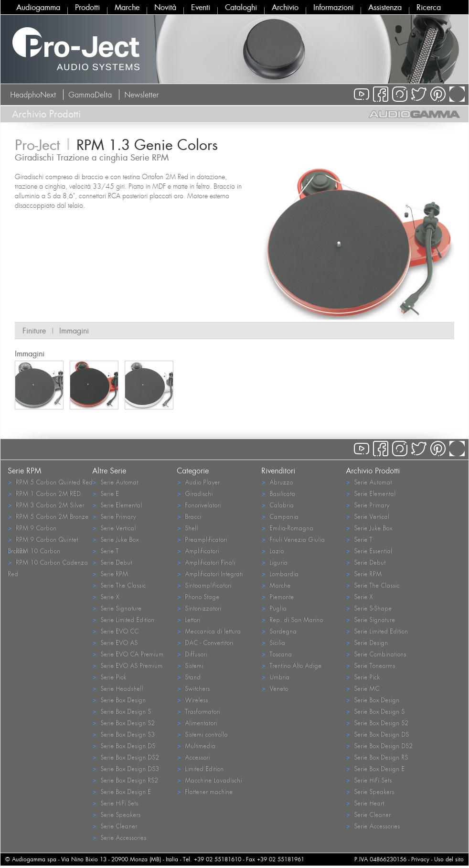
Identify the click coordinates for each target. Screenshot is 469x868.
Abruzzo (277, 482)
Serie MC (362, 688)
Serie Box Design (119, 700)
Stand (189, 677)
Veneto (275, 688)
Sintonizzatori (199, 608)
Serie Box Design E (122, 791)
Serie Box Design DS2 (126, 757)
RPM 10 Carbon (34, 551)
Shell (187, 528)
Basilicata (278, 493)
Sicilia (273, 642)
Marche (127, 7)
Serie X (106, 596)
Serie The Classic (119, 585)
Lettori (188, 619)
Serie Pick (109, 677)
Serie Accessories (119, 837)
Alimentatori (197, 723)
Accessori (193, 757)
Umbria (275, 677)
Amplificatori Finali (206, 562)
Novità (165, 7)
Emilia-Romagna (287, 528)
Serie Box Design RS (377, 757)
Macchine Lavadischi (209, 780)
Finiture (34, 331)
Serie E (106, 493)
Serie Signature (117, 608)
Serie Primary (114, 516)
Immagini (74, 331)
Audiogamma (38, 7)
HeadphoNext (33, 95)
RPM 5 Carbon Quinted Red (50, 482)
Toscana (277, 654)
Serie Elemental (117, 505)
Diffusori (192, 654)
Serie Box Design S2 (123, 723)
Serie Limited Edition (123, 619)
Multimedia (196, 745)
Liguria (274, 562)
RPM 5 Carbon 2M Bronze (48, 516)
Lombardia (280, 573)
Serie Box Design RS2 (125, 780)
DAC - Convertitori (205, 642)
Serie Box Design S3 (123, 734)
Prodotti (87, 7)
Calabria (277, 505)
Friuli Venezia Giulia (293, 539)
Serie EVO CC (115, 631)
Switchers (193, 688)
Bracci (189, 516)
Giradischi (195, 493)
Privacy (420, 859)
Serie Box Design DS (124, 745)
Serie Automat (115, 482)
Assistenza (385, 7)
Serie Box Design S (122, 711)
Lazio (272, 551)
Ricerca (429, 7)
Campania (280, 516)
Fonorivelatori (199, 505)
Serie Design (367, 642)
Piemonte (277, 596)
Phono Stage (198, 596)
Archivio (285, 7)
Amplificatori (198, 551)
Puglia (274, 608)
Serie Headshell (117, 688)
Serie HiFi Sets (115, 803)
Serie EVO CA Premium (128, 654)
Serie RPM (110, 573)
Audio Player (198, 482)
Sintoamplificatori (204, 585)
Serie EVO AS (115, 642)
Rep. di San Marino (292, 619)
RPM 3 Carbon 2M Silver (46, 505)
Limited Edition (200, 768)
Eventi (201, 7)
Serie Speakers (116, 814)
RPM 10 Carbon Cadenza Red (48, 563)
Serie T (105, 551)
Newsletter (141, 95)
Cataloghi (241, 7)
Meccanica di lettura (209, 631)
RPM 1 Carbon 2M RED (44, 493)
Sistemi (190, 665)
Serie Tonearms (370, 665)
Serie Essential (369, 551)
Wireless (192, 700)
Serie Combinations (376, 654)
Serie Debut (112, 562)
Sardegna (279, 631)
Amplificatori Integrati (210, 573)
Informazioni (333, 7)
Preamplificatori (202, 539)
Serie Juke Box (115, 539)
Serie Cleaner (115, 826)
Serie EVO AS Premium (127, 665)
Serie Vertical (114, 528)
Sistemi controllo (202, 734)
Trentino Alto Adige (291, 665)
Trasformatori (198, 711)
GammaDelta (90, 95)
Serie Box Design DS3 (126, 768)
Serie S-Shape (369, 608)
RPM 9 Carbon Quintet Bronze (43, 540)
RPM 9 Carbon (32, 528)
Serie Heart (365, 803)
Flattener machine (205, 791)
